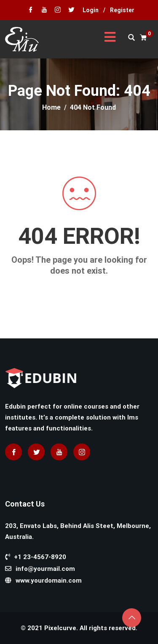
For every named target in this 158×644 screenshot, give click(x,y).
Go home (79, 286)
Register (122, 10)
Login (91, 10)
